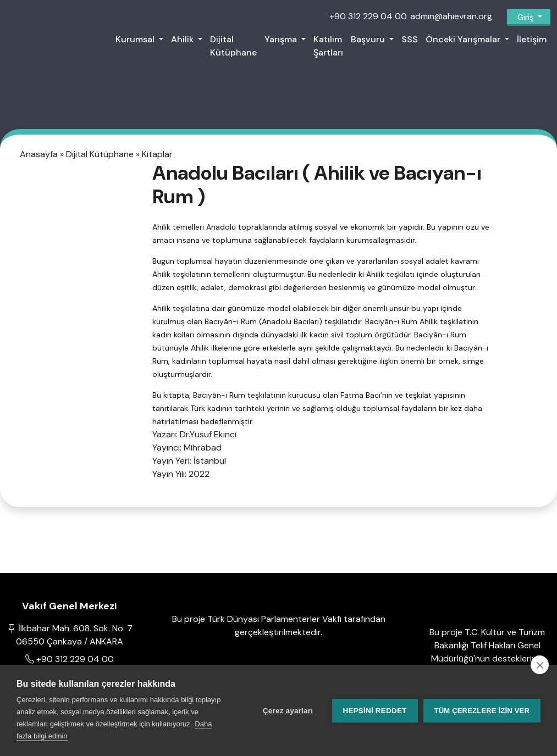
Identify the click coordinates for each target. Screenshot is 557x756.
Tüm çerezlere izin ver (482, 711)
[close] (540, 665)
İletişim (532, 39)
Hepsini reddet (375, 711)
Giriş (525, 17)
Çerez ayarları (288, 711)
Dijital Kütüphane (233, 46)
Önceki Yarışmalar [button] (464, 39)
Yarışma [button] (282, 39)
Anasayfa (40, 154)
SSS (410, 39)
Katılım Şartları (328, 46)
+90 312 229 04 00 (368, 16)
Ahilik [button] (183, 39)
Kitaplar (157, 154)
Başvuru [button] (369, 39)
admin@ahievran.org (451, 16)
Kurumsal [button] (136, 39)
